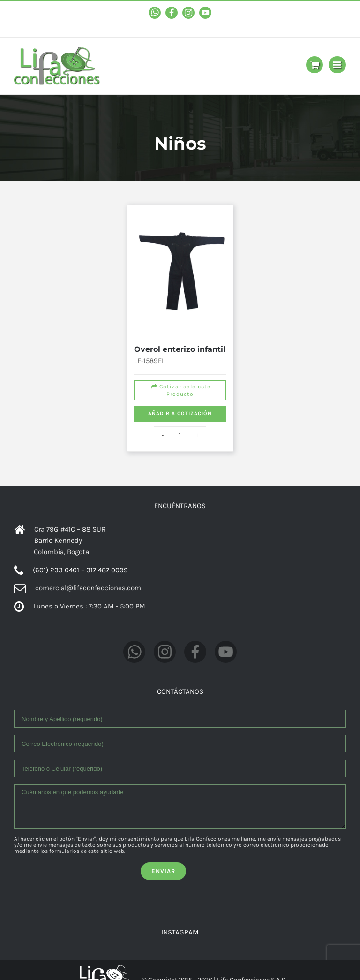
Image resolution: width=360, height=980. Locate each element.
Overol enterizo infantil (180, 346)
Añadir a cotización (180, 411)
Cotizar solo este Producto (180, 388)
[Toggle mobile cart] (315, 65)
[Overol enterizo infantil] (180, 268)
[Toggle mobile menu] (337, 65)
